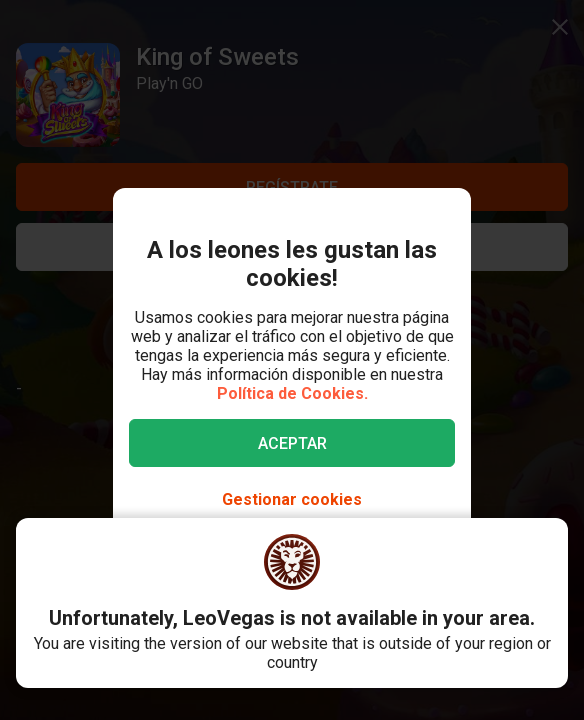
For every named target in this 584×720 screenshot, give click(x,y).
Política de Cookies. (292, 393)
